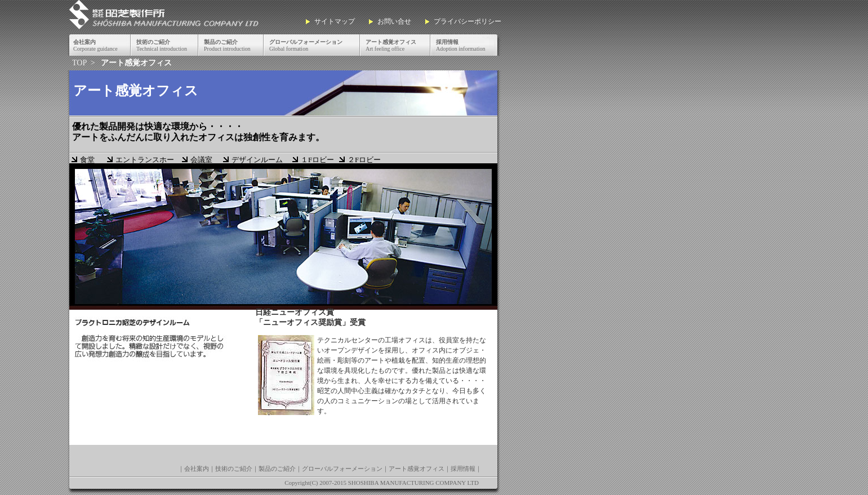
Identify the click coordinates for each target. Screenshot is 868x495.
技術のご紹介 (234, 469)
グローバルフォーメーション (342, 469)
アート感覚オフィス (417, 469)
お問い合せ (394, 21)
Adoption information (461, 45)
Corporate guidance (95, 45)
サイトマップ (335, 21)
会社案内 (197, 469)
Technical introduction (162, 45)
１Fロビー (317, 160)
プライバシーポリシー (468, 21)
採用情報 (463, 469)
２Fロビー (364, 160)
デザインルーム (257, 160)
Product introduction (227, 45)
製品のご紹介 (277, 469)
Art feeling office (391, 45)
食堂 (87, 160)
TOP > (84, 63)
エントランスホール (145, 161)
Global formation (306, 45)
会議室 (201, 160)
